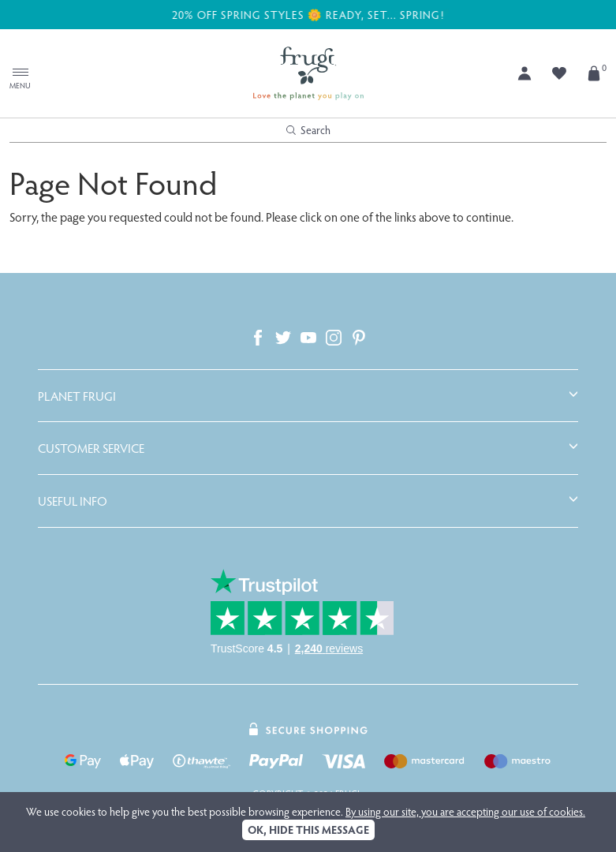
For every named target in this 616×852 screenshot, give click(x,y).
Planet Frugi (77, 396)
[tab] (308, 396)
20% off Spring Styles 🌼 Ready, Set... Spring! (308, 14)
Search (308, 130)
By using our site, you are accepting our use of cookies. (465, 811)
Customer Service (91, 448)
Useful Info (73, 501)
